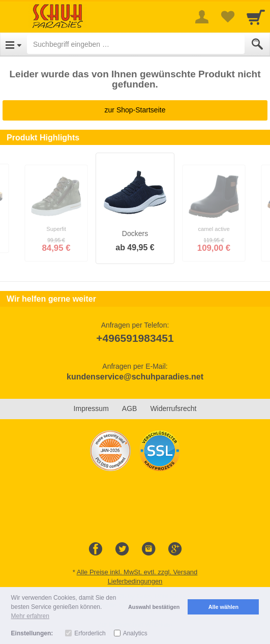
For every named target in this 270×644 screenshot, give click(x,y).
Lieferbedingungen (135, 581)
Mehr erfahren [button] (30, 616)
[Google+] (175, 549)
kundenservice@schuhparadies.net (135, 377)
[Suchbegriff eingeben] (136, 44)
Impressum (91, 408)
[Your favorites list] (227, 17)
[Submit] (257, 44)
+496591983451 (135, 338)
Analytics (135, 633)
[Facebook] (96, 549)
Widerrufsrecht (173, 408)
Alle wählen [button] (223, 607)
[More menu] (202, 17)
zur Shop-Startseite (135, 110)
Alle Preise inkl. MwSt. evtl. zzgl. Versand (137, 572)
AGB (130, 408)
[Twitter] (122, 549)
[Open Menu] (13, 44)
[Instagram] (148, 549)
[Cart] (256, 17)
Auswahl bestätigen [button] (154, 607)
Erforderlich (90, 633)
